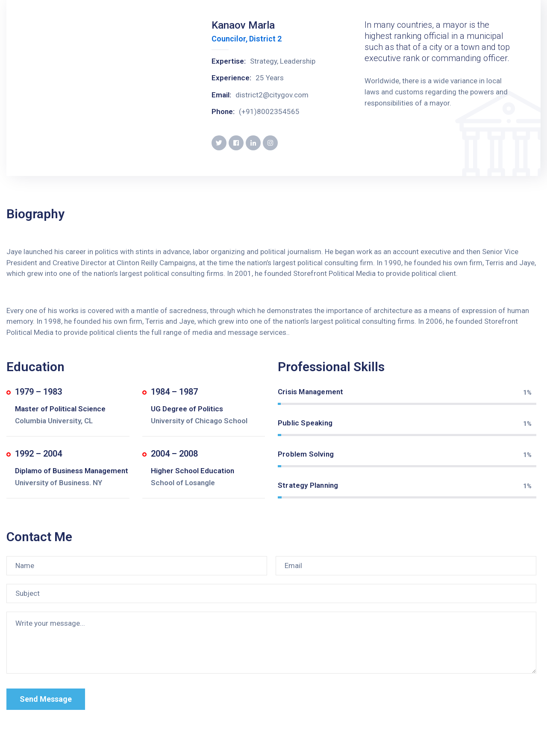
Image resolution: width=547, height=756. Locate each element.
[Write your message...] (271, 643)
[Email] (406, 566)
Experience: (231, 78)
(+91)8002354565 (269, 111)
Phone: (223, 111)
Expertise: (229, 61)
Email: (221, 95)
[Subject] (271, 593)
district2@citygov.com (272, 95)
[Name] (137, 566)
